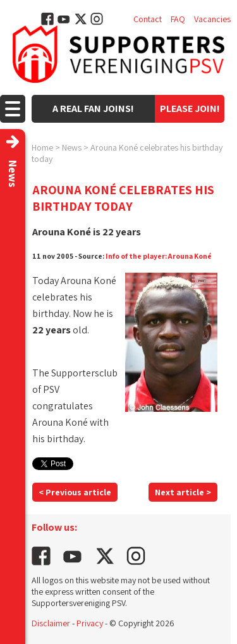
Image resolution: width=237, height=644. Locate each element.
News (72, 147)
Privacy (90, 623)
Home (42, 147)
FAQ (178, 19)
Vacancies (212, 19)
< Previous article (75, 492)
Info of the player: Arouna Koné (159, 256)
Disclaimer (51, 623)
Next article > (183, 492)
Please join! (190, 108)
